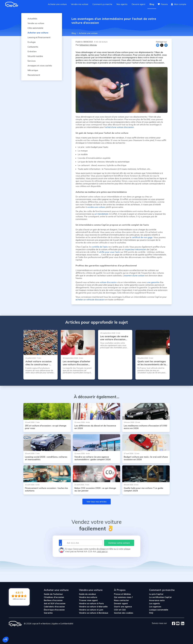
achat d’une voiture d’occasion (120, 127)
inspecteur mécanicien (135, 249)
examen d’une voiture (134, 275)
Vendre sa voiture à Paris (91, 603)
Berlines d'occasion (53, 600)
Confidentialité (67, 624)
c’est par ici (102, 551)
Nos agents (122, 4)
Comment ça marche (102, 4)
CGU (124, 610)
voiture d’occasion (108, 282)
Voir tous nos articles (97, 502)
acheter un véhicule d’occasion (90, 299)
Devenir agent (138, 4)
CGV (116, 610)
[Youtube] (177, 624)
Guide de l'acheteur (53, 594)
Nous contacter (122, 600)
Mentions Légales (50, 624)
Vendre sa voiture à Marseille (93, 607)
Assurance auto (157, 600)
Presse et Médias (122, 594)
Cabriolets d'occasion (54, 607)
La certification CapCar (160, 597)
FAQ (151, 613)
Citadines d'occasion (54, 597)
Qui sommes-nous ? (123, 597)
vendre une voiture (96, 207)
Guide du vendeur (88, 594)
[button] (5, 640)
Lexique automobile (159, 610)
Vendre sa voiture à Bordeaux (94, 613)
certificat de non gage (142, 237)
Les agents (155, 603)
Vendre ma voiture (80, 4)
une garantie (153, 282)
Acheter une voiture (57, 4)
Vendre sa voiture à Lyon (91, 610)
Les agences (155, 607)
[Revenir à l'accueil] (13, 4)
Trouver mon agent (88, 600)
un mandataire (101, 214)
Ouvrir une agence (123, 607)
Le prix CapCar (156, 594)
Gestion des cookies (124, 613)
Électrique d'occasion (54, 610)
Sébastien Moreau (88, 45)
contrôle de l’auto (100, 247)
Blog (152, 4)
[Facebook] (174, 624)
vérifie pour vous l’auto (109, 252)
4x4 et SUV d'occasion (55, 603)
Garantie (48, 613)
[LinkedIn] (182, 624)
